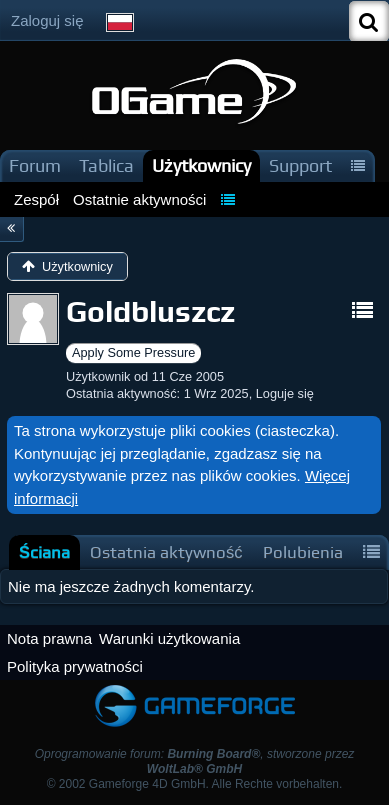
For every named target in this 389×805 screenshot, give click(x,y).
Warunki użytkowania (169, 638)
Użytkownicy (201, 165)
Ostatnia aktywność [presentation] (166, 552)
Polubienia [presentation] (303, 552)
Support (300, 165)
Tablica (106, 165)
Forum (35, 165)
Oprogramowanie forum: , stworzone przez (195, 761)
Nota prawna (49, 638)
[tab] (44, 552)
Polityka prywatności (75, 666)
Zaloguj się (47, 20)
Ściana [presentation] (44, 552)
